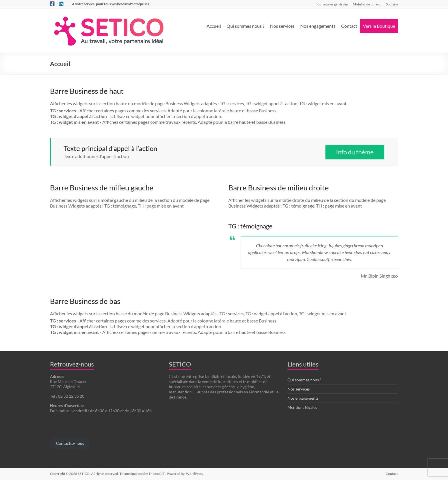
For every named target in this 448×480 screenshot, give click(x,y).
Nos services (282, 26)
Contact (349, 26)
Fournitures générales (332, 4)
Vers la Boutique (379, 26)
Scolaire (392, 4)
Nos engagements (318, 26)
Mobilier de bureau (367, 4)
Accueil (214, 26)
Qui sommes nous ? (245, 26)
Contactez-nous (70, 443)
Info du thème (355, 152)
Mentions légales (302, 407)
